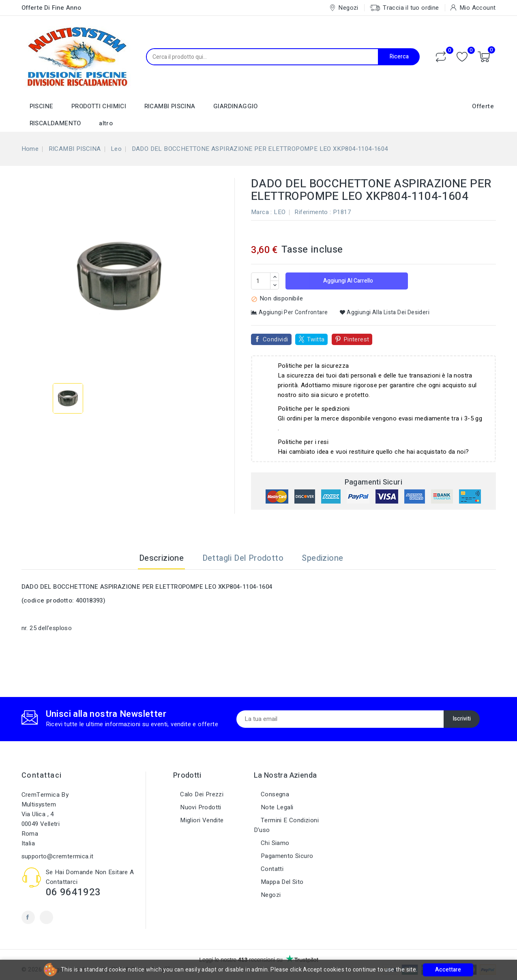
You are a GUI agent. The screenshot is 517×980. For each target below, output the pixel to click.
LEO (280, 212)
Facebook (28, 917)
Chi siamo (274, 843)
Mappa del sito (281, 882)
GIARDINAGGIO (236, 106)
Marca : (262, 212)
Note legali (276, 807)
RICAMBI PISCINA (170, 106)
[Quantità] (261, 281)
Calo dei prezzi (201, 794)
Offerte (483, 106)
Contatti (271, 869)
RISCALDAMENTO (55, 123)
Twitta (316, 339)
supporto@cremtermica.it (58, 856)
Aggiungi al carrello (348, 281)
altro (106, 123)
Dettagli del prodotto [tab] (243, 558)
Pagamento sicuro (286, 856)
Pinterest (356, 339)
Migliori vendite (201, 820)
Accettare (448, 970)
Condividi (276, 339)
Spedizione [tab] (322, 558)
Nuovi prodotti (200, 807)
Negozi (270, 895)
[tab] (363, 558)
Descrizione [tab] (161, 558)
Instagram (46, 917)
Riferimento (311, 212)
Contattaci (42, 775)
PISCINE (42, 106)
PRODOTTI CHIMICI (99, 106)
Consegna (274, 794)
